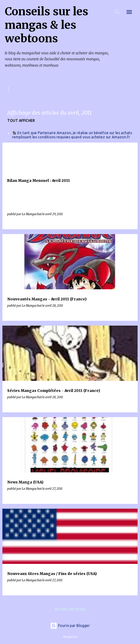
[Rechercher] (117, 12)
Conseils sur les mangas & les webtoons (46, 25)
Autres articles (70, 609)
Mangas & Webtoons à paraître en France (48, 89)
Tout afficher (21, 120)
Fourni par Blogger (70, 626)
